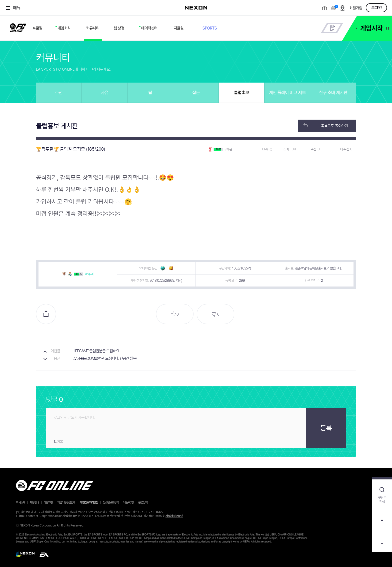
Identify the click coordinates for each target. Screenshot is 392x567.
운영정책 (143, 502)
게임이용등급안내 (66, 502)
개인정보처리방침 (89, 502)
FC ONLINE (18, 27)
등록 (326, 428)
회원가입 (356, 8)
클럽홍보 (241, 92)
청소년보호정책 (111, 502)
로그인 (376, 8)
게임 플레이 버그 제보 (287, 92)
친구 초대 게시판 (333, 92)
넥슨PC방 (128, 502)
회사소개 (20, 502)
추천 (59, 92)
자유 (104, 92)
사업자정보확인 (174, 516)
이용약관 (48, 502)
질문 (196, 92)
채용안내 (34, 502)
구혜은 (228, 149)
